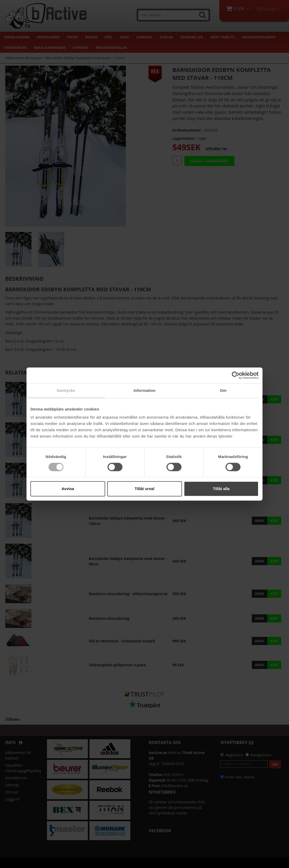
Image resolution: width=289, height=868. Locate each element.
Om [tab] (223, 390)
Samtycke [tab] (66, 390)
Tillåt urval (145, 489)
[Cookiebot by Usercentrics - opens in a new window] (236, 375)
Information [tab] (144, 390)
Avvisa (68, 489)
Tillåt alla (221, 489)
